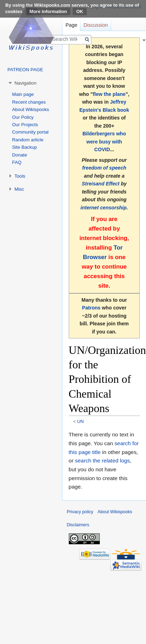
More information (48, 11)
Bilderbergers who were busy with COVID (104, 142)
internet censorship (104, 208)
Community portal (30, 132)
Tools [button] (20, 176)
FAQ (17, 162)
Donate (20, 155)
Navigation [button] (25, 83)
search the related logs (103, 461)
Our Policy (23, 117)
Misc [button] (19, 189)
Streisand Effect (101, 184)
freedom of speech (104, 168)
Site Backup (24, 147)
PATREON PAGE (25, 70)
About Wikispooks (31, 109)
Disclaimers (78, 525)
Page (71, 25)
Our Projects (25, 125)
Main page (23, 94)
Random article (28, 140)
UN (81, 421)
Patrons (91, 308)
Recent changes (29, 102)
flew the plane (109, 94)
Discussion (96, 25)
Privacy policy (80, 512)
